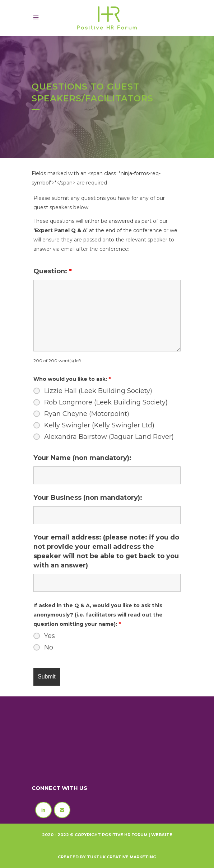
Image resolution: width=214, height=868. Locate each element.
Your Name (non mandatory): (82, 458)
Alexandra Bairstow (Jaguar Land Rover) (109, 437)
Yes (50, 636)
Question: (53, 271)
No (49, 647)
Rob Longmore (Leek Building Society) (106, 402)
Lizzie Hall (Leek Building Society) (98, 391)
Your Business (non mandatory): (88, 498)
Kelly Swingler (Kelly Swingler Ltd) (99, 425)
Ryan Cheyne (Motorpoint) (87, 414)
